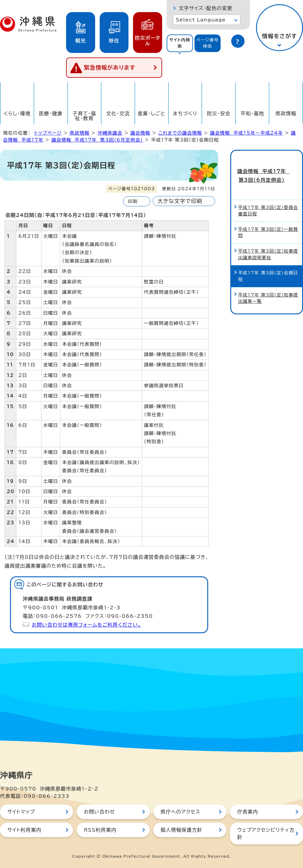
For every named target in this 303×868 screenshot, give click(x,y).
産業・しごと (151, 113)
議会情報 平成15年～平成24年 (246, 133)
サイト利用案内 (24, 830)
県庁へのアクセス (180, 812)
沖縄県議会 (110, 133)
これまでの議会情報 (180, 133)
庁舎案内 (248, 812)
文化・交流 (118, 113)
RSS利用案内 (100, 830)
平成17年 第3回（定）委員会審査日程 (268, 199)
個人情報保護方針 (181, 830)
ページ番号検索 (208, 43)
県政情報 (286, 113)
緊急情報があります (110, 67)
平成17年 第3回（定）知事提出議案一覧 (268, 286)
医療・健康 (51, 113)
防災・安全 (219, 113)
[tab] (180, 43)
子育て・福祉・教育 (85, 116)
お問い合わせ (99, 812)
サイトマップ (21, 812)
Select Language (201, 20)
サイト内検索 (180, 43)
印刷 (133, 201)
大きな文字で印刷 (180, 201)
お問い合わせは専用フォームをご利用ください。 (87, 625)
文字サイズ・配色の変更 (206, 8)
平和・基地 (252, 113)
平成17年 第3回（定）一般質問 (268, 220)
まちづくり (185, 113)
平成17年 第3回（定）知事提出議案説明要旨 (268, 242)
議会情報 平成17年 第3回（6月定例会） (97, 140)
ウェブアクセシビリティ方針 (266, 834)
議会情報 (140, 133)
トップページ (48, 133)
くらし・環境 (17, 113)
